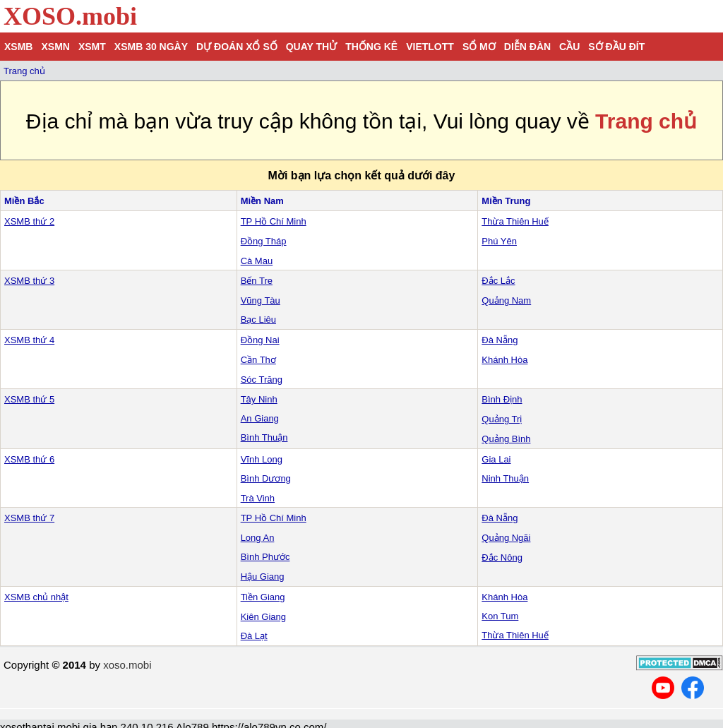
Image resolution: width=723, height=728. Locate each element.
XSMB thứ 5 (29, 399)
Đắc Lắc (498, 281)
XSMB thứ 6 (29, 459)
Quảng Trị (502, 419)
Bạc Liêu (258, 320)
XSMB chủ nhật (36, 597)
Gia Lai (496, 459)
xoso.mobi (127, 665)
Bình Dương (266, 478)
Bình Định (502, 399)
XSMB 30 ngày (151, 47)
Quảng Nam (506, 300)
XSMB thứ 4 (29, 340)
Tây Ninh (259, 399)
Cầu (569, 47)
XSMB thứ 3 (29, 281)
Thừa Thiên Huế (515, 221)
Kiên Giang (263, 617)
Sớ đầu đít (616, 47)
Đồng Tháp (264, 241)
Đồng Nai (260, 340)
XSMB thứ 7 (29, 518)
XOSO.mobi (70, 16)
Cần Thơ (258, 360)
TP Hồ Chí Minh (274, 221)
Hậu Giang (263, 577)
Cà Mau (257, 261)
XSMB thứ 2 (29, 221)
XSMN (55, 47)
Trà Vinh (258, 498)
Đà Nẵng (500, 340)
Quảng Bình (506, 439)
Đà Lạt (254, 636)
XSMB (18, 47)
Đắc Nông (502, 557)
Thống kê (371, 47)
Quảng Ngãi (506, 538)
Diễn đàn (527, 47)
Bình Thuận (264, 437)
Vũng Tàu (261, 300)
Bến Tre (257, 281)
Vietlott (430, 47)
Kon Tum (500, 616)
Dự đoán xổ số (237, 47)
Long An (258, 538)
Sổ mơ (479, 47)
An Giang (260, 418)
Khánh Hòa (504, 360)
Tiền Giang (263, 597)
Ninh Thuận (505, 478)
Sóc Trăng (262, 380)
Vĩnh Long (262, 459)
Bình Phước (265, 557)
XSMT (92, 47)
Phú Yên (499, 241)
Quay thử (311, 47)
